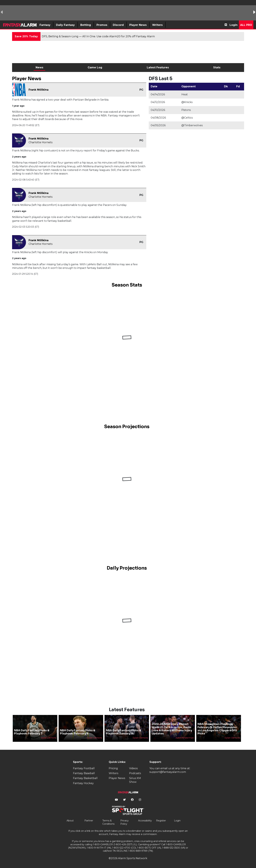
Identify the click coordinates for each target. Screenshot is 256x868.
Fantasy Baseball (84, 773)
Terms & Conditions (108, 822)
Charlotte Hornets (40, 142)
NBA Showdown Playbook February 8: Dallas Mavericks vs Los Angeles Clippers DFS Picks (217, 729)
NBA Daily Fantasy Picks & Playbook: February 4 (78, 732)
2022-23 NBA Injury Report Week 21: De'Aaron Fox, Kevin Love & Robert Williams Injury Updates (172, 729)
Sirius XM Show (135, 780)
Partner (89, 821)
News (39, 67)
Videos (133, 768)
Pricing (113, 768)
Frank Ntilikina (39, 90)
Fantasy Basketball (85, 778)
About (70, 821)
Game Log (95, 67)
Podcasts (135, 773)
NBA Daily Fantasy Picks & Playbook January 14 (123, 732)
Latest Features (158, 67)
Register (161, 821)
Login (234, 25)
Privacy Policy (124, 822)
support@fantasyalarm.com (168, 772)
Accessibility (145, 821)
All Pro (246, 25)
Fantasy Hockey (83, 783)
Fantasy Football (84, 768)
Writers (113, 773)
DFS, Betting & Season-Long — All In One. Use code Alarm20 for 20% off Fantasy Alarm (98, 36)
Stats (217, 67)
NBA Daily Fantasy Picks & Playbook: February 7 (32, 732)
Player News (117, 778)
